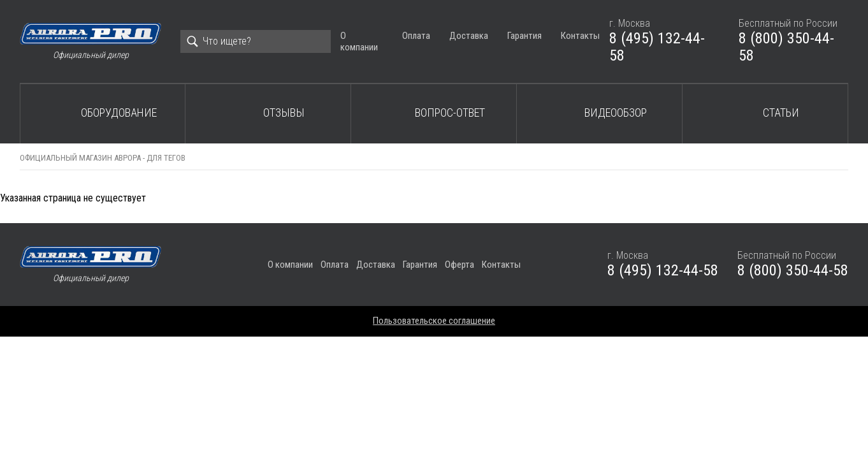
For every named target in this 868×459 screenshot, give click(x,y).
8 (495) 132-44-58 (657, 47)
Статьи (781, 113)
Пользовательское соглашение (434, 321)
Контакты (580, 36)
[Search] (256, 41)
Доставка (469, 36)
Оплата (416, 36)
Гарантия (524, 36)
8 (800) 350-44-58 (786, 47)
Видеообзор (616, 113)
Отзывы (284, 113)
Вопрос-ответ (450, 113)
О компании (359, 41)
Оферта (459, 265)
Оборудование (119, 113)
